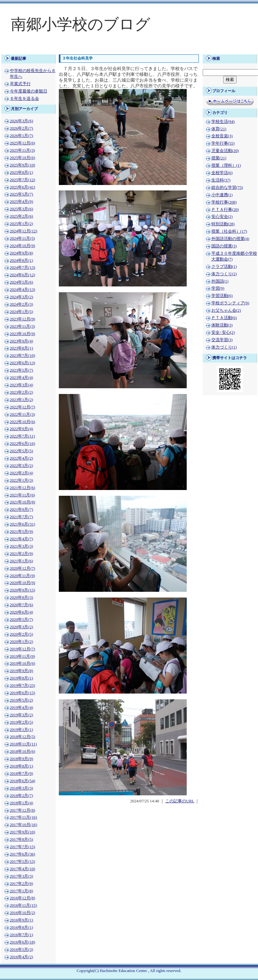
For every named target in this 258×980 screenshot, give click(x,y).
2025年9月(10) (23, 165)
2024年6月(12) (23, 275)
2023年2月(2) (22, 392)
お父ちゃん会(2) (226, 310)
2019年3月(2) (22, 715)
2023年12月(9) (23, 319)
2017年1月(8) (22, 891)
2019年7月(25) (23, 686)
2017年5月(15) (23, 862)
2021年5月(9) (22, 532)
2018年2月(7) (22, 796)
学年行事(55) (223, 143)
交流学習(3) (222, 340)
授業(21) (219, 158)
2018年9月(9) (22, 759)
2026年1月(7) (22, 136)
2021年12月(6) (23, 488)
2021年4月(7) (22, 539)
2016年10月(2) (23, 913)
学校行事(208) (224, 202)
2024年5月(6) (22, 282)
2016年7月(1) (22, 935)
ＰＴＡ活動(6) (224, 318)
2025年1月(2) (22, 224)
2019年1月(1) (22, 730)
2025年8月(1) (22, 173)
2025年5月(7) (22, 194)
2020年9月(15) (23, 590)
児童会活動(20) (225, 151)
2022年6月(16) (23, 444)
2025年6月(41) (23, 187)
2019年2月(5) (22, 722)
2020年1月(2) (22, 642)
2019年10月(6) (23, 663)
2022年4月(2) (22, 458)
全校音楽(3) (222, 136)
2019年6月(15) (23, 693)
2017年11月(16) (23, 817)
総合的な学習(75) (227, 188)
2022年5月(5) (22, 451)
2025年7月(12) (23, 180)
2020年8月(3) (22, 598)
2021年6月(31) (23, 524)
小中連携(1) (222, 195)
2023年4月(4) (22, 378)
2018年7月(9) (22, 774)
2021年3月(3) (22, 546)
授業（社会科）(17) (229, 231)
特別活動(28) (223, 224)
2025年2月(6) (22, 216)
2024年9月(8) (22, 253)
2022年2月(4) (22, 473)
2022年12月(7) (23, 407)
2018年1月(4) (22, 803)
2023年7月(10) (23, 356)
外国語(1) (220, 281)
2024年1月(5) (22, 312)
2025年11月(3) (23, 150)
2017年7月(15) (23, 847)
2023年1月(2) (22, 400)
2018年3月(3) (22, 788)
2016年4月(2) (22, 957)
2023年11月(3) (23, 326)
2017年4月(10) (23, 869)
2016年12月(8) (23, 898)
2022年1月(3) (22, 480)
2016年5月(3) (22, 950)
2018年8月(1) (22, 766)
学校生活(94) (223, 122)
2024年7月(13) (23, 268)
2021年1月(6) (22, 561)
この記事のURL (180, 801)
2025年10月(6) (23, 158)
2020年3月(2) (22, 627)
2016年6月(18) (23, 942)
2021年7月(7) (22, 517)
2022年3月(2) (22, 466)
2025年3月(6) (22, 209)
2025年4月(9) (22, 202)
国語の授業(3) (224, 246)
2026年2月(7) (22, 128)
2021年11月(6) (23, 495)
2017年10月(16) (24, 825)
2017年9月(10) (23, 832)
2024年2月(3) (22, 304)
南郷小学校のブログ (81, 24)
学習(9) (218, 288)
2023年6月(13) (23, 363)
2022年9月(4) (22, 429)
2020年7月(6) (22, 605)
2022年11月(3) (23, 414)
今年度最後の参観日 (29, 91)
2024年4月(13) (23, 290)
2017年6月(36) (23, 854)
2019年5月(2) (22, 700)
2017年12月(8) (23, 810)
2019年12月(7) (23, 649)
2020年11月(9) (23, 576)
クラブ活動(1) (224, 267)
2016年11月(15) (23, 905)
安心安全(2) (222, 217)
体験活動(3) (222, 325)
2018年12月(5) (23, 737)
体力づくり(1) (224, 347)
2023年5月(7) (22, 370)
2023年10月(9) (23, 334)
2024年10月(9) (23, 246)
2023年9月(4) (22, 341)
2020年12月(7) (23, 568)
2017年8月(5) (22, 839)
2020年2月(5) (22, 634)
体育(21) (219, 129)
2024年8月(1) (22, 261)
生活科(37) (221, 180)
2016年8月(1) (22, 928)
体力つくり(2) (224, 274)
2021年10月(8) (23, 502)
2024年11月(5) (23, 238)
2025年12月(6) (23, 143)
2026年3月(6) (22, 121)
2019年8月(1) (22, 678)
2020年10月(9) (23, 583)
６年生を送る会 (24, 99)
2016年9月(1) (22, 920)
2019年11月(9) (23, 656)
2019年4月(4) (22, 708)
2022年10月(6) (23, 422)
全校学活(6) (222, 173)
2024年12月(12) (24, 231)
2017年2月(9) (22, 884)
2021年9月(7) (22, 510)
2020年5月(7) (22, 620)
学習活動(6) (222, 296)
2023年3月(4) (22, 385)
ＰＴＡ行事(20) (225, 210)
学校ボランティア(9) (230, 303)
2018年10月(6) (23, 751)
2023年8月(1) (22, 348)
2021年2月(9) (22, 554)
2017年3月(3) (22, 876)
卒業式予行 (20, 84)
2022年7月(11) (23, 436)
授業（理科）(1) (226, 165)
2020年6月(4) (22, 612)
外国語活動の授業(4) (230, 239)
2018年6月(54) (23, 781)
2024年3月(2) (22, 297)
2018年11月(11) (23, 744)
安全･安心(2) (223, 333)
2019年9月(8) (22, 671)
